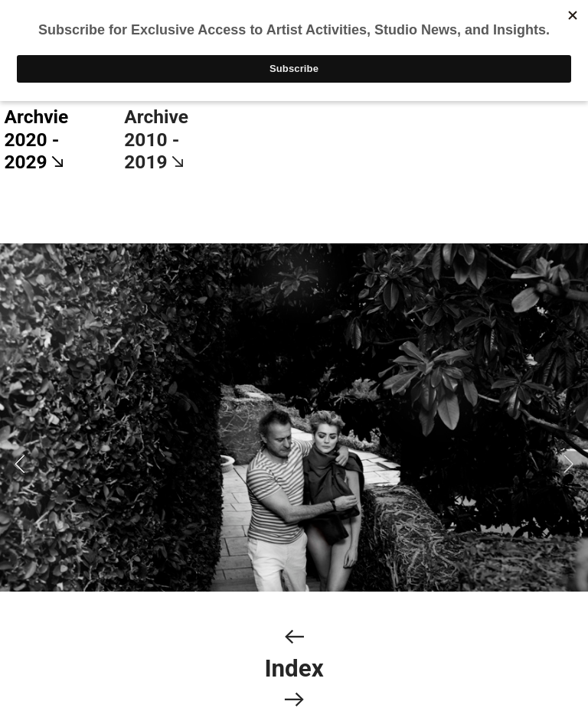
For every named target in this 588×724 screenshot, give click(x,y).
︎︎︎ (294, 637)
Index (294, 669)
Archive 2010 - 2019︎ (156, 139)
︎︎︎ (294, 700)
